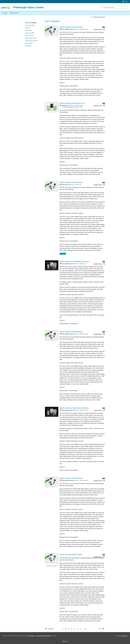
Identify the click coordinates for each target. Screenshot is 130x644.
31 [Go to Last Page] (86, 629)
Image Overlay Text (30, 41)
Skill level (27, 43)
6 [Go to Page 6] (78, 629)
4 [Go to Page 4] (72, 629)
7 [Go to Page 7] (80, 629)
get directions (31, 636)
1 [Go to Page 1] (63, 629)
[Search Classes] (113, 7)
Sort (92, 17)
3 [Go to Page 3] (69, 629)
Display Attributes (29, 38)
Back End (27, 30)
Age (26, 28)
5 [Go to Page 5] (75, 629)
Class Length (28, 33)
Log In (126, 1)
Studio (27, 46)
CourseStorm (125, 636)
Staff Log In (65, 641)
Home (6, 13)
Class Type (28, 35)
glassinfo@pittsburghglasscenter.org (44, 636)
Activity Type (28, 25)
